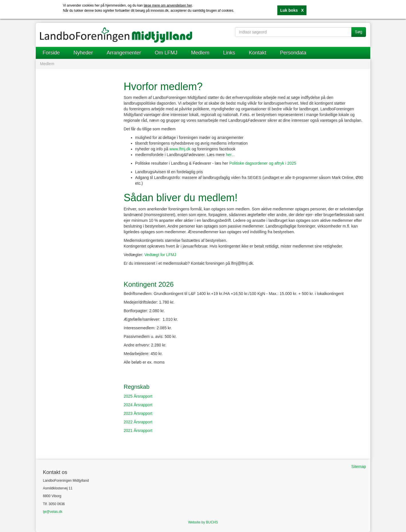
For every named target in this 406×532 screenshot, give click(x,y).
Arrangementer (124, 53)
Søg (359, 32)
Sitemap (359, 467)
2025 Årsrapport (138, 396)
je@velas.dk (53, 512)
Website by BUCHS (203, 522)
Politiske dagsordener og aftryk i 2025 (263, 163)
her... (230, 155)
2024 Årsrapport (138, 405)
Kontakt (257, 53)
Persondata (293, 53)
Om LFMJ (166, 53)
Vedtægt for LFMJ (160, 255)
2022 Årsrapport (138, 422)
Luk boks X (292, 10)
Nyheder (83, 53)
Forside (51, 53)
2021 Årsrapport (138, 431)
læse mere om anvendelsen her (168, 5)
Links (229, 53)
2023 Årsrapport (138, 413)
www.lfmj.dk (180, 149)
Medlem (200, 53)
